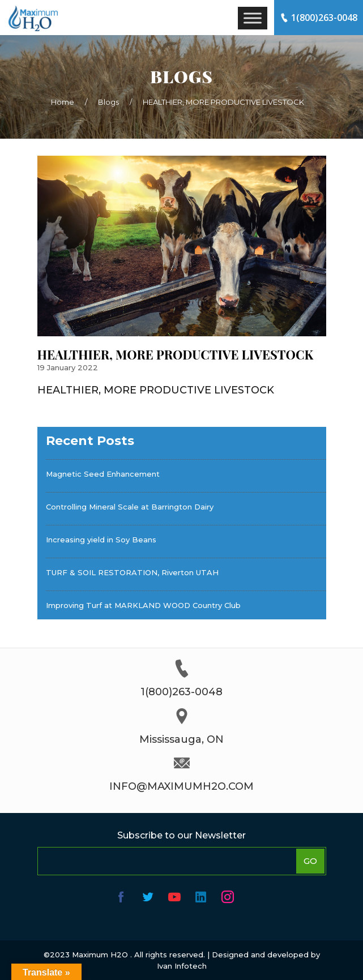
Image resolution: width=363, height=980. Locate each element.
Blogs (108, 102)
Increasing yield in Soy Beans (101, 540)
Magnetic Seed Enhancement (103, 474)
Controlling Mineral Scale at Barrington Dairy (130, 507)
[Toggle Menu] (253, 18)
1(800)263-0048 (319, 18)
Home (63, 102)
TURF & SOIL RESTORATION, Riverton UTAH (132, 572)
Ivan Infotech (182, 966)
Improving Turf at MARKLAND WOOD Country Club (143, 605)
